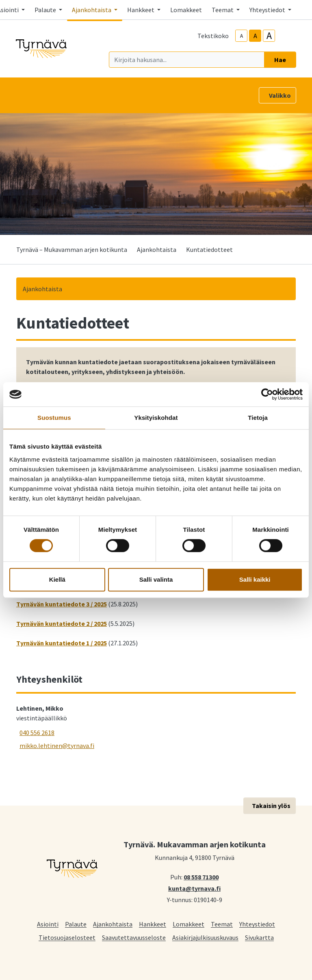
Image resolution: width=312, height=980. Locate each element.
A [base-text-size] (255, 36)
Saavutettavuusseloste (134, 937)
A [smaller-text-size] (242, 36)
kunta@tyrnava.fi (194, 888)
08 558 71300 (201, 877)
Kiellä (57, 579)
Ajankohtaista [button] (92, 10)
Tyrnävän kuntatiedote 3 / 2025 (62, 604)
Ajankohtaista (157, 249)
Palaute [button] (46, 10)
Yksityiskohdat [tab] (156, 418)
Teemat (222, 924)
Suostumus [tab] (54, 418)
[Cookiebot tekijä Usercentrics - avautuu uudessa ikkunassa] (267, 394)
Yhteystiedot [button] (268, 10)
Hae (280, 60)
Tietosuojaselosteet (67, 937)
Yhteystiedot (257, 924)
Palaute (76, 924)
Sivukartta (259, 937)
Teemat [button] (223, 10)
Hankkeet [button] (141, 10)
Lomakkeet (186, 10)
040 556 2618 (37, 733)
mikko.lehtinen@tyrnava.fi (57, 746)
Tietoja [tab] (258, 418)
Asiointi (48, 924)
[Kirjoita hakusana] (187, 60)
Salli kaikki (255, 579)
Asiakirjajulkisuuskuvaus (205, 937)
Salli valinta (156, 579)
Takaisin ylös (271, 806)
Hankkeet (153, 924)
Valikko (280, 95)
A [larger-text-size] (269, 36)
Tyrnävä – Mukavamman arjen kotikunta (72, 249)
